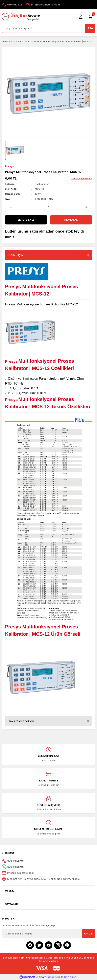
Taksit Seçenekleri (21, 721)
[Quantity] (48, 207)
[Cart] (91, 17)
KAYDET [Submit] (89, 934)
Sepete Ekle (26, 220)
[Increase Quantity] (86, 207)
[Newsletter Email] (48, 934)
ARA (90, 28)
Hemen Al (71, 220)
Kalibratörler (42, 184)
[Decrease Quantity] (11, 207)
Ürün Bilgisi (16, 255)
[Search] (48, 28)
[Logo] (25, 17)
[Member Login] (81, 17)
